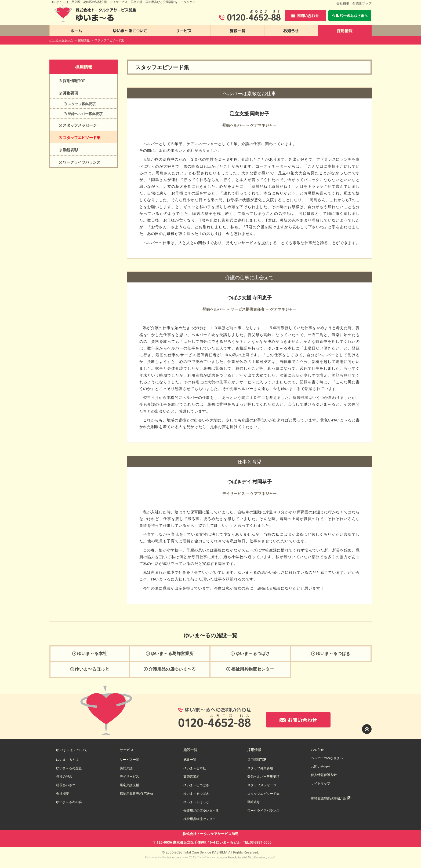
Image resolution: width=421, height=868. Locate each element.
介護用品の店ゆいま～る (201, 811)
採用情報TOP (257, 760)
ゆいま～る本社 (195, 768)
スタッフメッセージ (262, 785)
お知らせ (317, 750)
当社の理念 (64, 777)
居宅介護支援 (129, 785)
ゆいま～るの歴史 (69, 768)
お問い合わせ (321, 767)
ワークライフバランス (263, 811)
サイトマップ (321, 784)
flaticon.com (174, 857)
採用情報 (84, 67)
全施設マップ (362, 3)
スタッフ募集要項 (260, 768)
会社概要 (343, 3)
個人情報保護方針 (324, 775)
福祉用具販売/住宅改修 (137, 794)
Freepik (232, 857)
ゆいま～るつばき (196, 794)
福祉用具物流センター (199, 819)
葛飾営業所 (191, 777)
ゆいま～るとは (67, 760)
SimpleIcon (260, 857)
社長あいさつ (66, 785)
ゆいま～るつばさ (196, 785)
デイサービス (129, 777)
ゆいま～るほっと (196, 802)
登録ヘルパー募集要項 (263, 777)
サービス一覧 (129, 760)
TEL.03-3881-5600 (257, 842)
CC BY (193, 857)
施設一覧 (190, 760)
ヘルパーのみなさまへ (327, 758)
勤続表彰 (254, 802)
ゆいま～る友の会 (69, 802)
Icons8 (271, 857)
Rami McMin (245, 857)
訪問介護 (126, 768)
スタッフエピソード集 (263, 794)
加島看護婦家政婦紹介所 (331, 798)
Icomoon (222, 857)
